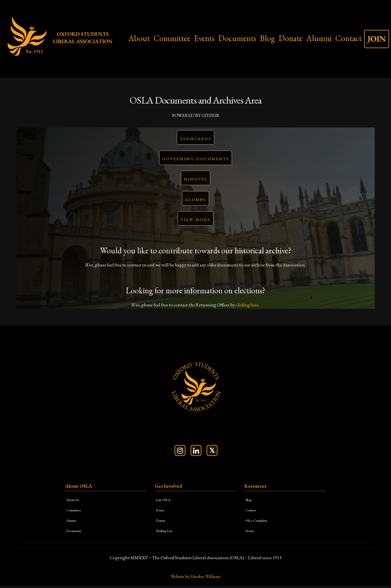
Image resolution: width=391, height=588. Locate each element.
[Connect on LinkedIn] (196, 452)
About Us (74, 501)
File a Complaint (258, 522)
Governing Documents (196, 159)
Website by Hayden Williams (195, 578)
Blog (267, 38)
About (139, 38)
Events (204, 38)
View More (195, 221)
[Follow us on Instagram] (180, 452)
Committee (172, 38)
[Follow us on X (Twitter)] (212, 452)
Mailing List (165, 532)
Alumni (319, 38)
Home (251, 532)
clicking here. (248, 307)
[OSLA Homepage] (195, 388)
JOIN (377, 39)
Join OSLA (165, 501)
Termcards (196, 139)
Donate (291, 38)
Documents (237, 38)
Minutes (196, 180)
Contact (349, 38)
